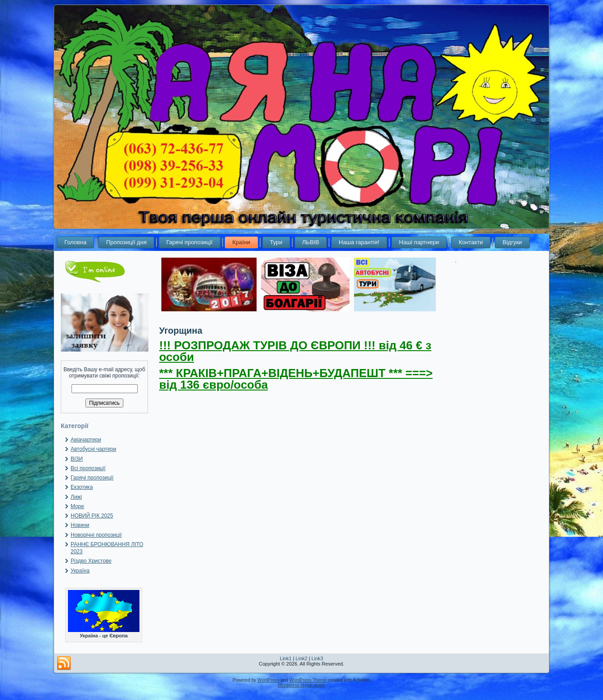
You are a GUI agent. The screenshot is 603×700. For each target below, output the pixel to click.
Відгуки (512, 242)
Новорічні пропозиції (96, 535)
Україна (80, 571)
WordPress (268, 680)
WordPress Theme (308, 680)
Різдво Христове (91, 561)
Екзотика (82, 487)
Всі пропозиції (88, 468)
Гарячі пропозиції (190, 242)
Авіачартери (86, 440)
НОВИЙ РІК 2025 (92, 516)
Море (77, 506)
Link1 (286, 658)
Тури (276, 242)
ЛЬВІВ (311, 242)
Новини (80, 525)
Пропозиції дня (126, 242)
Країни (241, 242)
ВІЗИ (77, 459)
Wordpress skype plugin (301, 685)
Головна (75, 242)
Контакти (471, 242)
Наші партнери (419, 242)
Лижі (76, 497)
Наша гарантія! (359, 242)
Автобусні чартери (93, 449)
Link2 (301, 658)
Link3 (317, 658)
